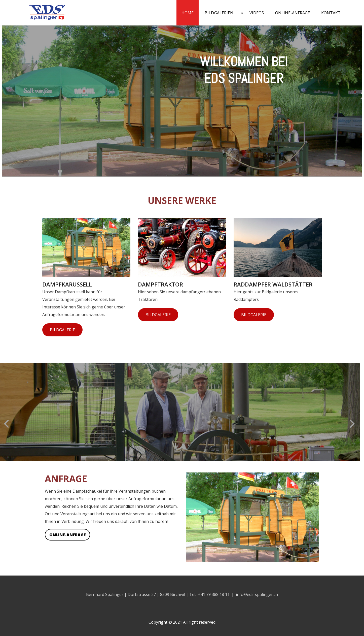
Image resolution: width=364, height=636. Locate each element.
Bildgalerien (219, 13)
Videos (257, 13)
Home (188, 13)
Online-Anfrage (293, 13)
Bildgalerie (62, 330)
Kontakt (331, 13)
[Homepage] (37, 20)
